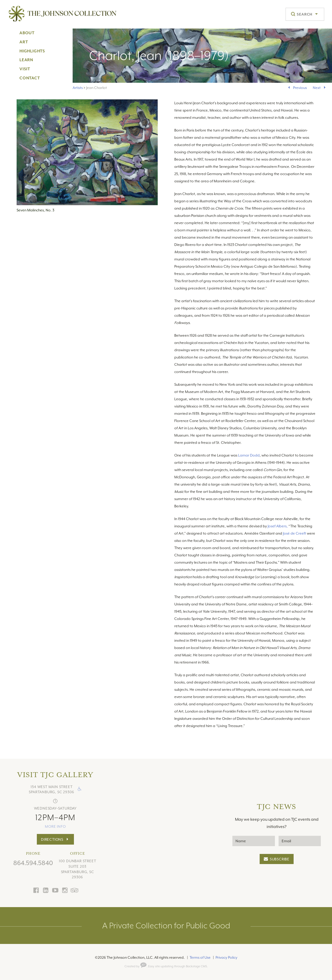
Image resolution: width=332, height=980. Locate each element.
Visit (25, 69)
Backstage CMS (196, 966)
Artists (78, 88)
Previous (300, 88)
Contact (30, 78)
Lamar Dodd (249, 455)
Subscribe (280, 859)
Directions (52, 839)
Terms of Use (200, 957)
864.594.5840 (33, 863)
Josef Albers (277, 526)
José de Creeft (295, 533)
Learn (26, 60)
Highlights (32, 51)
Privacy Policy (226, 957)
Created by (136, 966)
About (27, 33)
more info (55, 826)
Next (317, 88)
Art (24, 42)
